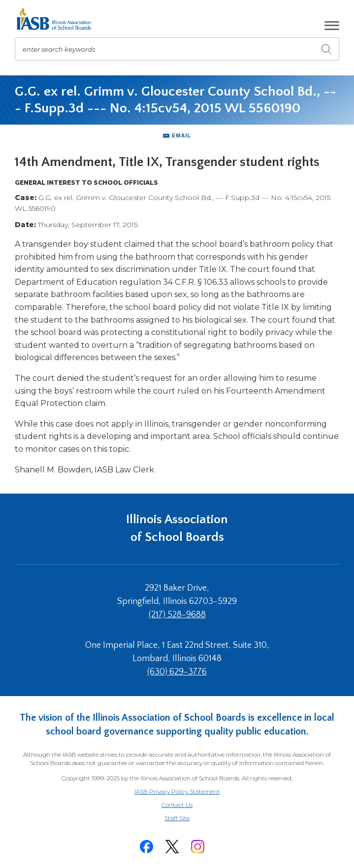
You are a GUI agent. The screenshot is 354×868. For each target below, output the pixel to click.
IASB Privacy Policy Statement (177, 791)
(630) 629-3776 (177, 672)
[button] (332, 26)
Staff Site (189, 818)
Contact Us (177, 805)
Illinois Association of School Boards (177, 528)
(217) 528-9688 (177, 615)
